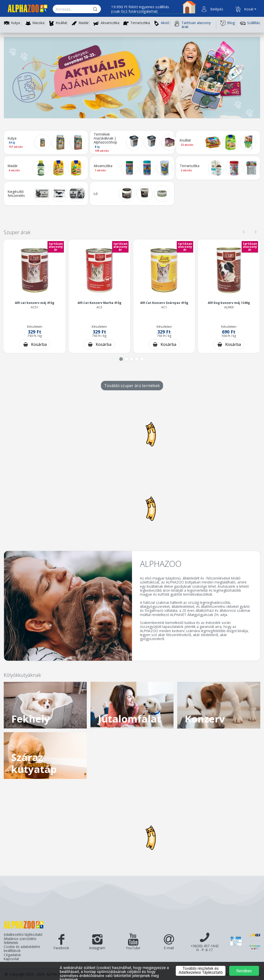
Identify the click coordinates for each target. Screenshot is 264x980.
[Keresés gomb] (99, 9)
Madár (84, 23)
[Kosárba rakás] (35, 344)
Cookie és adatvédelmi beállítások (22, 949)
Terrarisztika (140, 23)
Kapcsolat (11, 959)
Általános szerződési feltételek (20, 941)
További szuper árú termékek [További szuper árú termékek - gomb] (132, 386)
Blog (227, 23)
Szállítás (250, 23)
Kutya (16, 23)
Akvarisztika (110, 23)
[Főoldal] (26, 9)
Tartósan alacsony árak (192, 25)
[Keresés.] (72, 9)
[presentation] (244, 232)
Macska (38, 23)
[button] (216, 9)
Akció (161, 23)
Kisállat (61, 23)
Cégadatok (12, 955)
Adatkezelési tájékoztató (23, 935)
